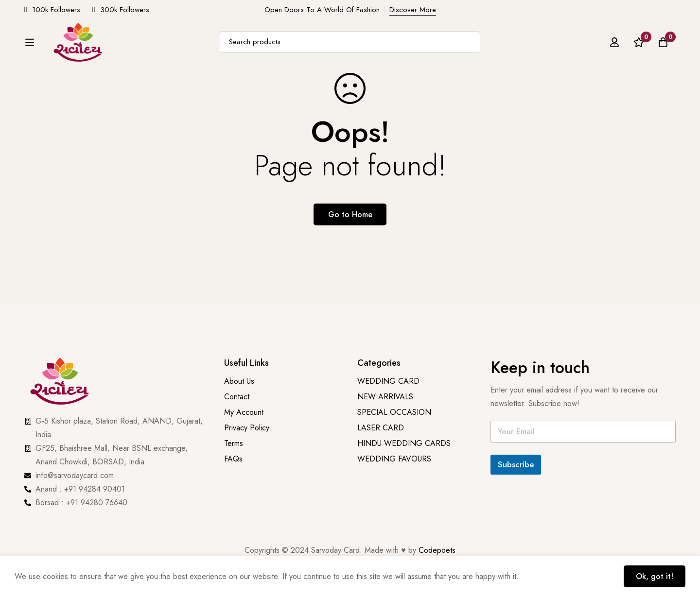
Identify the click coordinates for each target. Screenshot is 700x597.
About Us (547, 94)
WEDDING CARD (388, 381)
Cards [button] (97, 94)
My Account (244, 412)
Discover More (413, 10)
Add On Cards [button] (155, 94)
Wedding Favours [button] (482, 94)
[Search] (478, 53)
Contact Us (596, 94)
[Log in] (614, 53)
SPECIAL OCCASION (396, 94)
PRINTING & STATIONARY (302, 94)
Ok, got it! (655, 576)
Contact (237, 397)
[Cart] (663, 53)
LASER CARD (381, 428)
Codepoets (437, 550)
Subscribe (516, 464)
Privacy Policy (248, 428)
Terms (234, 443)
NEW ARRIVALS (221, 94)
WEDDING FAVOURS (394, 459)
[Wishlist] (639, 53)
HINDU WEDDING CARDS (404, 443)
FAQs (233, 459)
